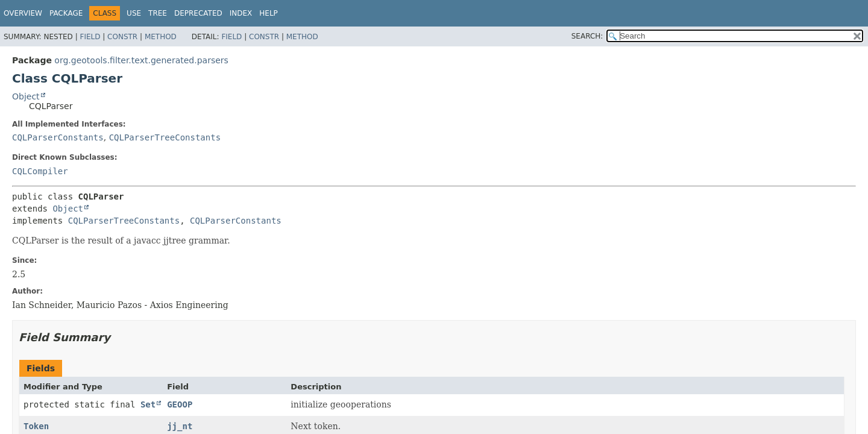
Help (269, 13)
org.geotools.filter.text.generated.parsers (141, 60)
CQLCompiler (40, 171)
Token (36, 426)
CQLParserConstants (58, 137)
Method (161, 37)
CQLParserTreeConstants (165, 137)
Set (148, 404)
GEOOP (180, 404)
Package (66, 13)
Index (241, 13)
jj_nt (180, 426)
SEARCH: (587, 36)
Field (90, 37)
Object (26, 96)
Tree (158, 13)
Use (134, 13)
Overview (23, 13)
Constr (122, 37)
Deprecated (198, 13)
